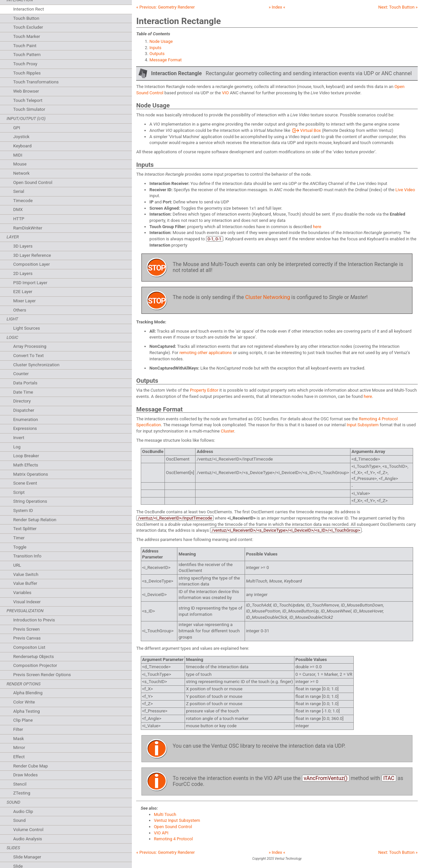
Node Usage (161, 41)
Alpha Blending (28, 693)
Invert (19, 438)
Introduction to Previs (34, 620)
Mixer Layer (24, 301)
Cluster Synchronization (36, 365)
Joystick (21, 137)
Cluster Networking (268, 297)
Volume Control (28, 830)
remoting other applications (206, 353)
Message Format (166, 60)
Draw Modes (25, 775)
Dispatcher (24, 410)
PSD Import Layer (30, 283)
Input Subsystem (363, 425)
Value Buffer (25, 583)
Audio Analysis (28, 839)
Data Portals (25, 383)
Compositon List (29, 647)
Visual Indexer (27, 602)
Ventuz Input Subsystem (177, 820)
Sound (19, 820)
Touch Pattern (27, 55)
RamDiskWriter (28, 228)
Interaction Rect (29, 9)
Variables (22, 593)
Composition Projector (35, 665)
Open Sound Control (33, 182)
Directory (22, 401)
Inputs (155, 48)
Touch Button (26, 18)
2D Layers (23, 273)
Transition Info (27, 556)
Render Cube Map (30, 766)
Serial (19, 191)
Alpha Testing (27, 711)
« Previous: (165, 7)
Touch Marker (27, 36)
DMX (18, 210)
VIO (225, 93)
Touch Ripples (27, 73)
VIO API (161, 833)
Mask (19, 739)
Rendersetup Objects (33, 657)
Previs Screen (26, 629)
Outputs (157, 54)
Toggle (20, 547)
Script (19, 492)
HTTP (19, 219)
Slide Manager (27, 857)
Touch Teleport (28, 100)
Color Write (24, 702)
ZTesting (22, 793)
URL (17, 565)
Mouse (20, 164)
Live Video (405, 190)
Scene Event (25, 483)
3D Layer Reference (32, 255)
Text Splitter (25, 529)
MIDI (18, 155)
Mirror (19, 748)
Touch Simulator (29, 109)
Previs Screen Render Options (42, 675)
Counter (21, 374)
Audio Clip (23, 811)
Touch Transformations (36, 82)
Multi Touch (165, 814)
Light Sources (27, 328)
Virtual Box (306, 130)
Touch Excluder (28, 27)
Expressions (25, 428)
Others (20, 310)
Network (21, 173)
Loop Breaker (26, 456)
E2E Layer (23, 292)
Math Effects (26, 465)
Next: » (398, 7)
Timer (19, 538)
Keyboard (22, 146)
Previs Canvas (27, 638)
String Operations (30, 501)
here (317, 227)
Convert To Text (29, 356)
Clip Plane (23, 720)
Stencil (20, 784)
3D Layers (23, 246)
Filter (18, 729)
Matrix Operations (31, 474)
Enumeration (26, 419)
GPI (17, 128)
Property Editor (204, 390)
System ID (23, 510)
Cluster (227, 431)
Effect (19, 757)
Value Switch (26, 574)
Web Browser (26, 91)
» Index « (277, 7)
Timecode (23, 201)
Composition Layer (31, 264)
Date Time (23, 392)
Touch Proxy (25, 64)
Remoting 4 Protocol (173, 839)
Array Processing (30, 346)
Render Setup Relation (35, 520)
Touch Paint (25, 46)
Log (17, 447)
